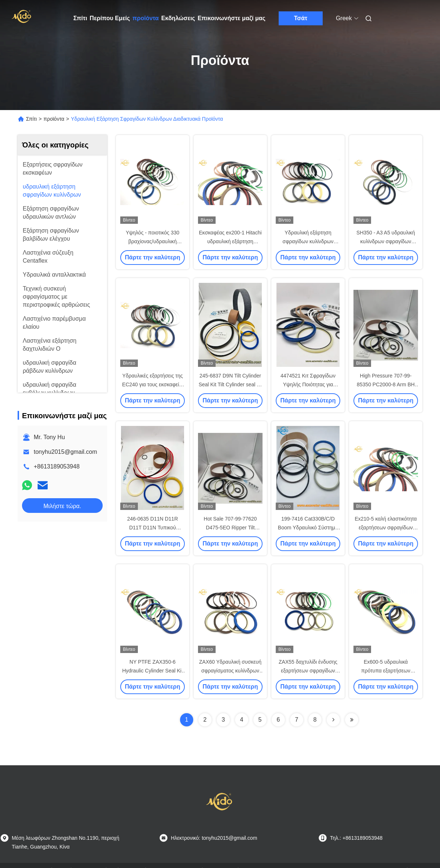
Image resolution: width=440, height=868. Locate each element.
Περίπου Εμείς (110, 18)
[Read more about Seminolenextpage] (333, 720)
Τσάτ (301, 18)
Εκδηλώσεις (178, 18)
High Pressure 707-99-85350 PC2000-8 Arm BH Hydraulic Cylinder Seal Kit (386, 384)
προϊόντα (146, 18)
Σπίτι (80, 18)
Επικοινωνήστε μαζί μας (232, 18)
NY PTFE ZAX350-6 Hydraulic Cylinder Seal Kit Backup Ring (153, 671)
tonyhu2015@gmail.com (65, 452)
